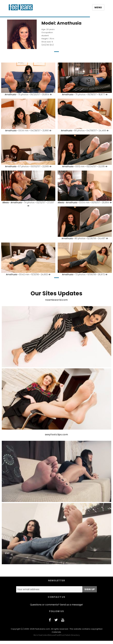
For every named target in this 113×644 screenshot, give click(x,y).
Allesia (5, 203)
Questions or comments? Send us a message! (56, 608)
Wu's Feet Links (40, 638)
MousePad (54, 638)
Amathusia (10, 94)
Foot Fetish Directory (70, 638)
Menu (98, 7)
